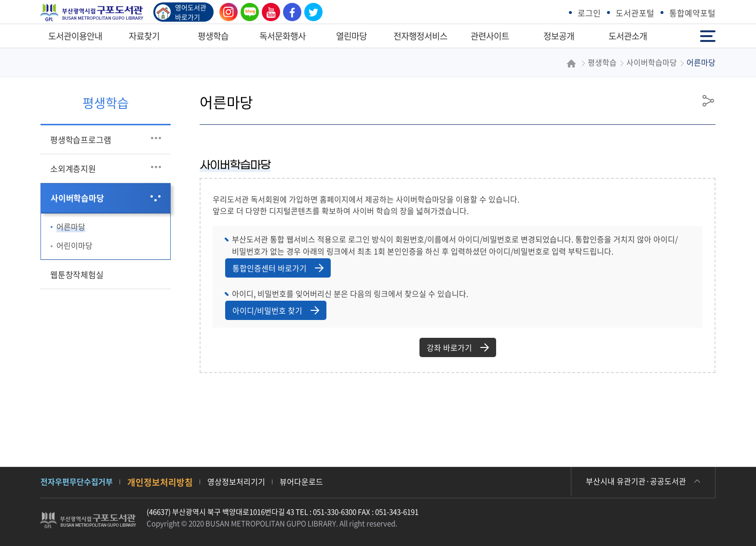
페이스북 (290, 12)
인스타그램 (226, 12)
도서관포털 (635, 13)
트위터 (311, 12)
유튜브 (269, 12)
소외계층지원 (73, 168)
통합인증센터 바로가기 (278, 268)
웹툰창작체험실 (77, 274)
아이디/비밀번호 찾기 (276, 310)
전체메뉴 (708, 35)
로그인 (589, 13)
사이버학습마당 (77, 198)
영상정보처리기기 (236, 481)
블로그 (247, 12)
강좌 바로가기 (458, 347)
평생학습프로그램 (81, 140)
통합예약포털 (692, 13)
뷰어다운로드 (301, 481)
